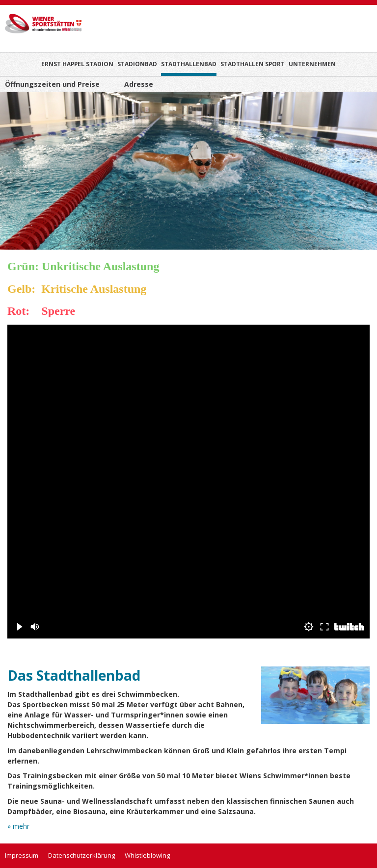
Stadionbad (137, 64)
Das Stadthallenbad (74, 675)
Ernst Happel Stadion (77, 64)
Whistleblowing (147, 855)
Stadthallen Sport (253, 64)
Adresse (139, 84)
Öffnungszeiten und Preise (52, 84)
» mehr (18, 828)
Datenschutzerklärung (81, 855)
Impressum (22, 855)
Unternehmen (312, 64)
